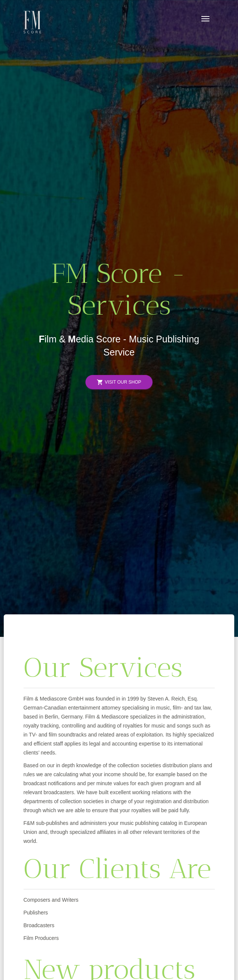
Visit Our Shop (119, 382)
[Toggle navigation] (205, 19)
